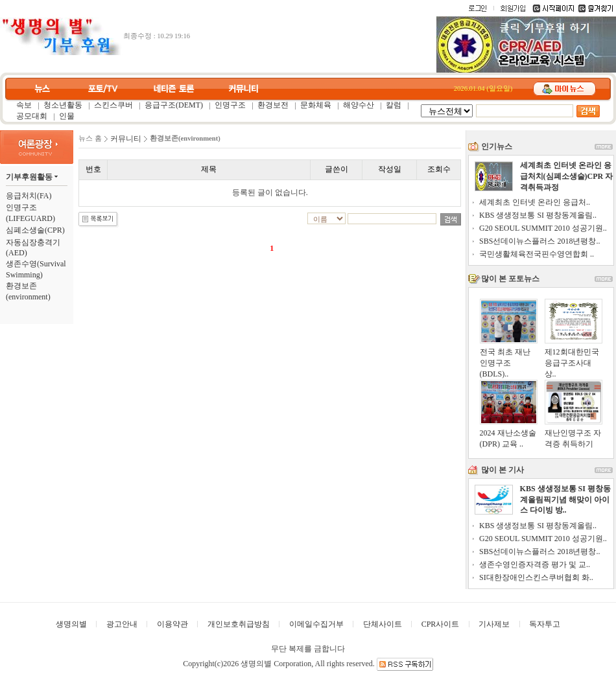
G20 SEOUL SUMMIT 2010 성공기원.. (543, 228)
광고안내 (122, 624)
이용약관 (172, 624)
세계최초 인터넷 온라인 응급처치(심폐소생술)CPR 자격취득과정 (567, 176)
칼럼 (394, 105)
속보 (24, 105)
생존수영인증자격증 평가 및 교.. (535, 564)
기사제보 (494, 624)
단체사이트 (383, 624)
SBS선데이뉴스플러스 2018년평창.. (539, 241)
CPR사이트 (441, 624)
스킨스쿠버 (113, 105)
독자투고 (545, 624)
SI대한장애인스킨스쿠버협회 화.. (536, 577)
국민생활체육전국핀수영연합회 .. (537, 254)
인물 (67, 116)
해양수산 (359, 105)
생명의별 (71, 624)
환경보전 (273, 105)
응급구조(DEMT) (174, 105)
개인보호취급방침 (239, 624)
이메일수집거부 (316, 624)
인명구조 (230, 105)
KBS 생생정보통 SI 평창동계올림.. (538, 215)
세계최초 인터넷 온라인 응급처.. (535, 202)
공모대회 (32, 116)
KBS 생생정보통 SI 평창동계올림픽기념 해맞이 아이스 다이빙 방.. (565, 500)
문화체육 (316, 105)
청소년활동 (63, 105)
